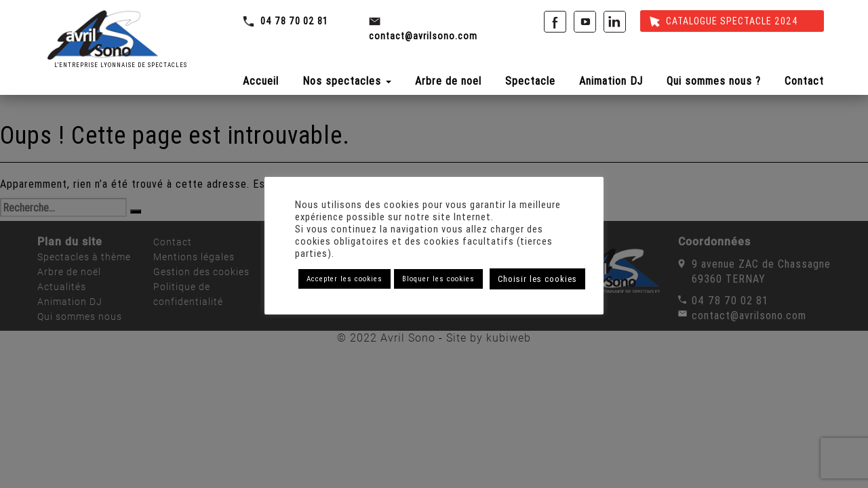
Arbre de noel (448, 81)
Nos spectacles (347, 81)
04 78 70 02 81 (294, 21)
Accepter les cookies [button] (344, 279)
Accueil (261, 81)
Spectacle (530, 81)
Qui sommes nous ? (714, 81)
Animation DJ (611, 81)
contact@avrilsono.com (423, 36)
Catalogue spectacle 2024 (724, 21)
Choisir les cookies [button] (537, 279)
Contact (804, 81)
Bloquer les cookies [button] (438, 279)
